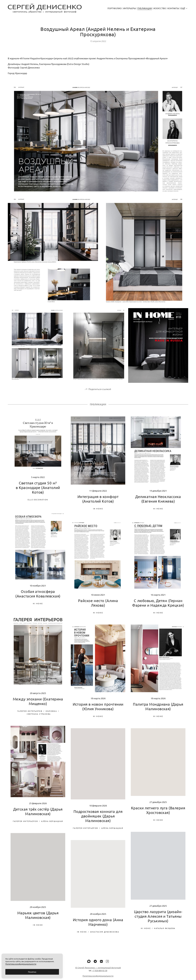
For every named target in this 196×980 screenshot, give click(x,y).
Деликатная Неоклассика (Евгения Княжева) (158, 502)
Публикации (145, 8)
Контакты (173, 8)
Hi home (158, 512)
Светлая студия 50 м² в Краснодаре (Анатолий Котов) (38, 491)
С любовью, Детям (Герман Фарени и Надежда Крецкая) (158, 606)
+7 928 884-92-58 (100, 974)
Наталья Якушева (165, 932)
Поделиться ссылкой (100, 392)
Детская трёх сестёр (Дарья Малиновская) (38, 815)
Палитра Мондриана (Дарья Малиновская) (158, 710)
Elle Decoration (38, 503)
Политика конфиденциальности (21, 964)
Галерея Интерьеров (30, 714)
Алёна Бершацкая (52, 824)
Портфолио (115, 8)
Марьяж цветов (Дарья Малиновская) (38, 919)
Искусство (160, 8)
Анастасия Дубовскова (105, 935)
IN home (98, 512)
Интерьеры (129, 8)
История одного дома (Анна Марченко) (98, 925)
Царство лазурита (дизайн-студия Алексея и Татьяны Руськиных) (158, 920)
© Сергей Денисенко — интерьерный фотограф (98, 971)
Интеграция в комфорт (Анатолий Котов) (98, 502)
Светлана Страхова (39, 717)
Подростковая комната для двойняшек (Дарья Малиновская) (98, 820)
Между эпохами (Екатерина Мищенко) (38, 705)
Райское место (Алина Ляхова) (98, 606)
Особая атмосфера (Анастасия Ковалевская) (38, 597)
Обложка (51, 714)
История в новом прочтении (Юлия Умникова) (98, 710)
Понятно (32, 972)
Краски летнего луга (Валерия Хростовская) (158, 814)
